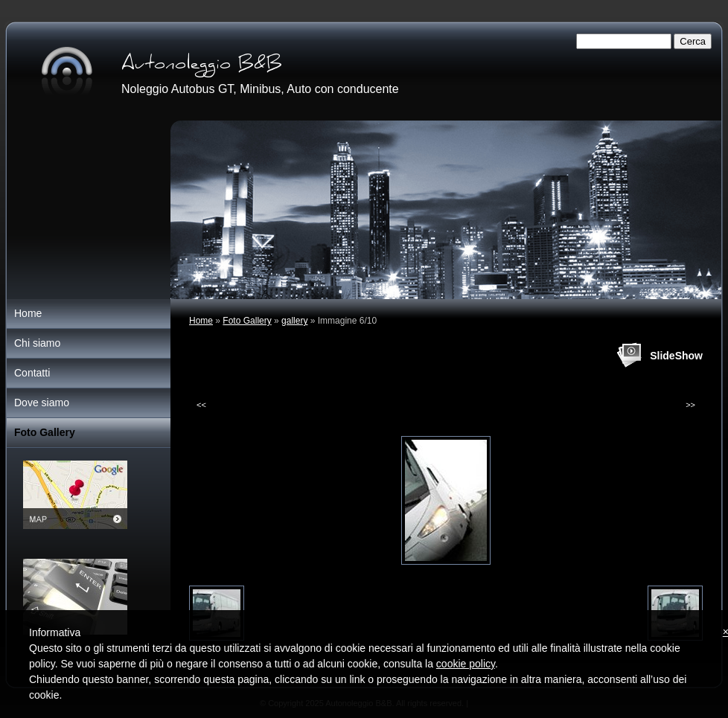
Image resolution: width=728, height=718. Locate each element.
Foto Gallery (247, 321)
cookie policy (466, 664)
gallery (294, 321)
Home (201, 321)
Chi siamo (37, 343)
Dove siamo (42, 403)
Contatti (32, 373)
